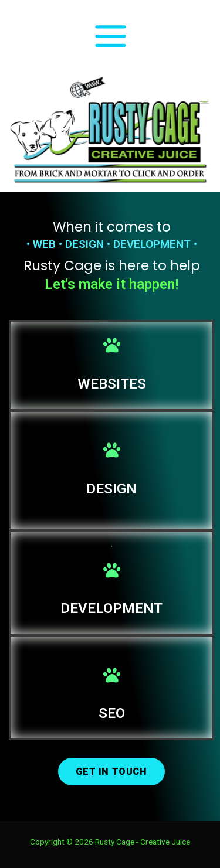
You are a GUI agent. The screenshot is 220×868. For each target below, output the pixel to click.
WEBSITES (112, 384)
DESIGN (111, 489)
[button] (111, 772)
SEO (112, 713)
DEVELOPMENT (111, 608)
